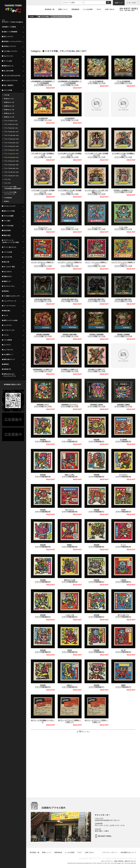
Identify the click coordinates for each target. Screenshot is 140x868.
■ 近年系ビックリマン (9, 46)
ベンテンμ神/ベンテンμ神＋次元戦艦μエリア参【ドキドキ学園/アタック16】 (96, 155)
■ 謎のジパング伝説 (8, 211)
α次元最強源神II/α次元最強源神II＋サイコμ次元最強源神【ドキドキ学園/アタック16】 (70, 83)
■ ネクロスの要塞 (8, 216)
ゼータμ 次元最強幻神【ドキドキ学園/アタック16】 (97, 82)
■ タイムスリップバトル (10, 80)
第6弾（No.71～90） (9, 117)
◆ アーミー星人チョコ (9, 247)
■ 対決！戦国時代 (8, 85)
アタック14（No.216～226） (11, 146)
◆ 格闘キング (6, 281)
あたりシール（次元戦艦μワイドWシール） (43, 721)
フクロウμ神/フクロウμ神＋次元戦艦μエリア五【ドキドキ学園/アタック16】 (43, 192)
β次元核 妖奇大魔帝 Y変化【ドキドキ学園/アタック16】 (97, 300)
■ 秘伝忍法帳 (6, 230)
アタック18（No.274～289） (11, 161)
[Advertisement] (83, 34)
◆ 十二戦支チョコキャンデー (11, 296)
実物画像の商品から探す (12, 384)
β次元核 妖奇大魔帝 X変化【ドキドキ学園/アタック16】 (70, 300)
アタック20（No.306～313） (11, 168)
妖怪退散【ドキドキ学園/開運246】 (43, 511)
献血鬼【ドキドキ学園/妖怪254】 (70, 651)
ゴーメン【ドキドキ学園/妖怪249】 (123, 546)
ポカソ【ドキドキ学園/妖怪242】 (70, 441)
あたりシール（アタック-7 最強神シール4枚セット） (70, 721)
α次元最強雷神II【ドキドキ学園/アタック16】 (70, 119)
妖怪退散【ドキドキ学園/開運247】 (96, 511)
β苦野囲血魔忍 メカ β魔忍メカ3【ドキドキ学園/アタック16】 (43, 370)
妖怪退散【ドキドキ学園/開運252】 (43, 616)
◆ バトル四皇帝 (7, 340)
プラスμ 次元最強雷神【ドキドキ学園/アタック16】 (123, 82)
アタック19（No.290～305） (11, 165)
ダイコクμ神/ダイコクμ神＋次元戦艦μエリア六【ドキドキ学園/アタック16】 (70, 192)
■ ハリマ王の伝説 (8, 226)
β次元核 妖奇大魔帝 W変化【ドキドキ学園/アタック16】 (43, 300)
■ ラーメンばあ (7, 61)
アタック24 (7, 183)
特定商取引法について (128, 852)
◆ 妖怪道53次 (6, 369)
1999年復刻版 (8, 198)
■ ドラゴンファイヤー (9, 206)
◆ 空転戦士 (6, 291)
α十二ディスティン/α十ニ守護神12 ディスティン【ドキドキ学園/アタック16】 (123, 264)
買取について (63, 9)
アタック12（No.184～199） (11, 139)
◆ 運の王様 (6, 262)
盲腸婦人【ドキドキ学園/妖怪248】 (70, 546)
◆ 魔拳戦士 (6, 364)
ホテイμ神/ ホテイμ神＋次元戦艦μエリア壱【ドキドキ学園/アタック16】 (43, 155)
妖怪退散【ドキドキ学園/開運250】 (43, 581)
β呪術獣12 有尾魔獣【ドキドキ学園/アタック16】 (123, 335)
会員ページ (119, 3)
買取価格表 (75, 9)
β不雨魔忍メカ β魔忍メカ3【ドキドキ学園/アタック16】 (70, 370)
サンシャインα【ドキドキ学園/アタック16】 (43, 228)
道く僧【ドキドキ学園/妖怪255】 (123, 651)
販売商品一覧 (50, 9)
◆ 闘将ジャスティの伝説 (10, 320)
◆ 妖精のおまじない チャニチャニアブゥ (9, 375)
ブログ (99, 9)
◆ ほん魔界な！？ (8, 354)
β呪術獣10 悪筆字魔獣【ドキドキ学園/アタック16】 (70, 335)
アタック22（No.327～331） (11, 176)
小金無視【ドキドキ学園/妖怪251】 (123, 581)
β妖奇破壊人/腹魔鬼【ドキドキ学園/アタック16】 (123, 405)
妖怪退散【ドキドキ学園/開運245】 (96, 476)
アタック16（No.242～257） (61, 17)
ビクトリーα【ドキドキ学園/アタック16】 (70, 228)
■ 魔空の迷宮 (6, 235)
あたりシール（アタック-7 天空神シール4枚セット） (96, 721)
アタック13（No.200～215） (11, 143)
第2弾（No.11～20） (9, 102)
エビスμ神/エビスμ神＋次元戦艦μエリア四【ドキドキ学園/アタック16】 (123, 155)
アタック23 (7, 179)
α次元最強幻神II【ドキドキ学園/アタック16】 (43, 119)
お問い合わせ (110, 9)
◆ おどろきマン (7, 272)
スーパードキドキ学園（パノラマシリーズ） (10, 193)
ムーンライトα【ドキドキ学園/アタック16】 (97, 228)
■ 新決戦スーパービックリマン (12, 41)
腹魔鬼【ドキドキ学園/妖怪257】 (123, 686)
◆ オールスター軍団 (8, 267)
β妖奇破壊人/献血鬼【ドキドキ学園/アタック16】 (97, 405)
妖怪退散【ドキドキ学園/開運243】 (96, 441)
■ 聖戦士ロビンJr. (8, 66)
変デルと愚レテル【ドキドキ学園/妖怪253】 (123, 616)
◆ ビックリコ (6, 345)
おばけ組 (7, 95)
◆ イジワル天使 (7, 252)
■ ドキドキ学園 (44, 17)
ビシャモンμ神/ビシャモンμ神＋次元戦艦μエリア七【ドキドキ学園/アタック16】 (96, 192)
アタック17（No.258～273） (11, 157)
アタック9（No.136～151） (11, 128)
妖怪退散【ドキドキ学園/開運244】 (43, 476)
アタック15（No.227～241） (11, 150)
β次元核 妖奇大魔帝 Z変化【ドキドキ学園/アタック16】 (123, 300)
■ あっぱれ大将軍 (8, 71)
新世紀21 (7, 201)
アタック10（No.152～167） (11, 132)
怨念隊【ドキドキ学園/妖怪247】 (123, 511)
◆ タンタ (5, 315)
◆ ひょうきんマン (8, 350)
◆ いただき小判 (7, 257)
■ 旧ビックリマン (8, 37)
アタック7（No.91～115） (11, 121)
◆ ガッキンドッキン (8, 286)
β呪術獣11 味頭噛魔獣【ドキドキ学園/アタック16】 (97, 335)
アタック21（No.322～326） (11, 172)
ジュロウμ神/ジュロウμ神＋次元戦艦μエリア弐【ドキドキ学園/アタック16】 (70, 155)
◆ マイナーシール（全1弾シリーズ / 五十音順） (11, 241)
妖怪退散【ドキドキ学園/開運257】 (96, 686)
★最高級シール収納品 (9, 27)
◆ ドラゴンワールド (8, 330)
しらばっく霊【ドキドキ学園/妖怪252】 (70, 616)
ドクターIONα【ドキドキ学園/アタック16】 (123, 228)
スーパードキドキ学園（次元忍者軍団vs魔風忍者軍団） (13, 188)
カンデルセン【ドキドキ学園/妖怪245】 (123, 476)
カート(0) (131, 3)
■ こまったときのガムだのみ (11, 76)
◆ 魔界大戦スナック (8, 359)
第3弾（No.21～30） (9, 106)
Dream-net (132, 858)
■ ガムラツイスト (8, 56)
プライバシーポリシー (110, 852)
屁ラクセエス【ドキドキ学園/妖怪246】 (70, 511)
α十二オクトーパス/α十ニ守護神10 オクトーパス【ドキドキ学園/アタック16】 (70, 264)
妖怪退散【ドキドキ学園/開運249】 (96, 546)
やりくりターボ (98, 858)
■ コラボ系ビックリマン (10, 51)
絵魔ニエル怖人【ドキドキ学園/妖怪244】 (70, 476)
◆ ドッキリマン (7, 325)
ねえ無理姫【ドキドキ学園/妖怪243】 (123, 441)
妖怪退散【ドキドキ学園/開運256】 (43, 686)
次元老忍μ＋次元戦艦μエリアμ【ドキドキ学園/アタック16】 (123, 191)
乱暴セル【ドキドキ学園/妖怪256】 (70, 686)
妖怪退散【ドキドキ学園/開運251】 (96, 581)
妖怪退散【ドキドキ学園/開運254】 (43, 651)
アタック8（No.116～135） (11, 124)
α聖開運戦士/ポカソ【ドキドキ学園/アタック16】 (43, 405)
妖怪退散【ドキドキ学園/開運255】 (96, 651)
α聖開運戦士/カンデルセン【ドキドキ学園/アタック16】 (70, 405)
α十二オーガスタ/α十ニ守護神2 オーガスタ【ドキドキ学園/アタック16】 (43, 264)
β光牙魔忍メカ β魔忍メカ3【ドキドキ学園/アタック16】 (97, 370)
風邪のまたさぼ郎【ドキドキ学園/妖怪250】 (70, 581)
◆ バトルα (5, 335)
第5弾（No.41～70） (9, 113)
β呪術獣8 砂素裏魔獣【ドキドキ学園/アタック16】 (43, 335)
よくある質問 (88, 9)
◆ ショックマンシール (9, 301)
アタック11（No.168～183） (11, 135)
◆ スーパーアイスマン (9, 306)
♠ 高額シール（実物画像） (10, 32)
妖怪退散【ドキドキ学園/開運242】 (43, 441)
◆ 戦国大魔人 (6, 311)
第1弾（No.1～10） (9, 99)
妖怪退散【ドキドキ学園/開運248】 (43, 546)
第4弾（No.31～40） (9, 110)
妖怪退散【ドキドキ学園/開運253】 (96, 616)
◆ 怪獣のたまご (7, 276)
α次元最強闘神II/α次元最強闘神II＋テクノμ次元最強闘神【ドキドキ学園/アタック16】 (43, 83)
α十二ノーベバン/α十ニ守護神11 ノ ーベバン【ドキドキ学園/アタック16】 (96, 264)
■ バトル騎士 (6, 221)
